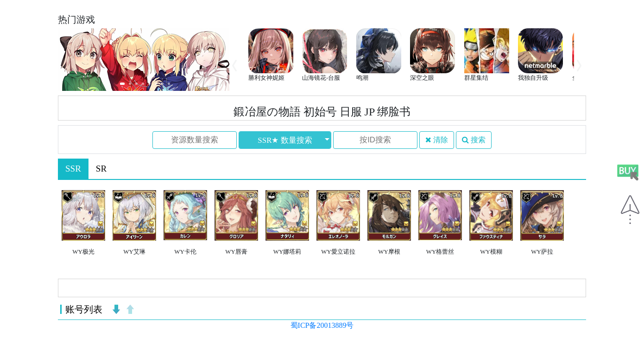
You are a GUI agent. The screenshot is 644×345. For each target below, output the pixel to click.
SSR (73, 169)
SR (101, 169)
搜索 (474, 140)
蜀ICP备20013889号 (322, 325)
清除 (437, 140)
